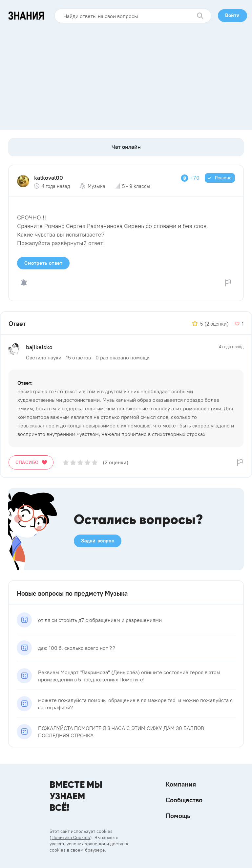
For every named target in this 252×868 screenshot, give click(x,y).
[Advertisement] (126, 74)
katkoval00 (49, 178)
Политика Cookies (71, 837)
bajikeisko (39, 347)
